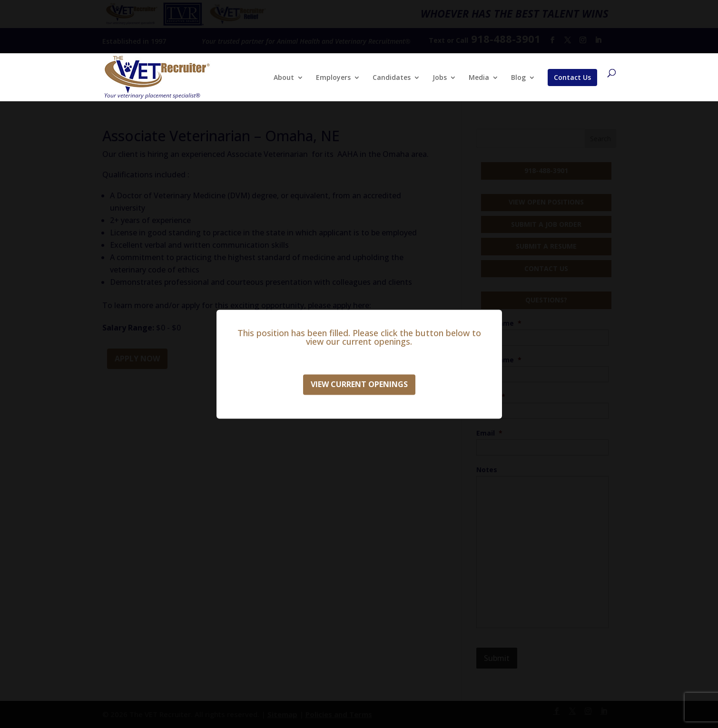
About (284, 78)
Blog (518, 78)
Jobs (440, 78)
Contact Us (572, 77)
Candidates (392, 78)
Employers (333, 78)
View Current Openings (359, 384)
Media (479, 78)
